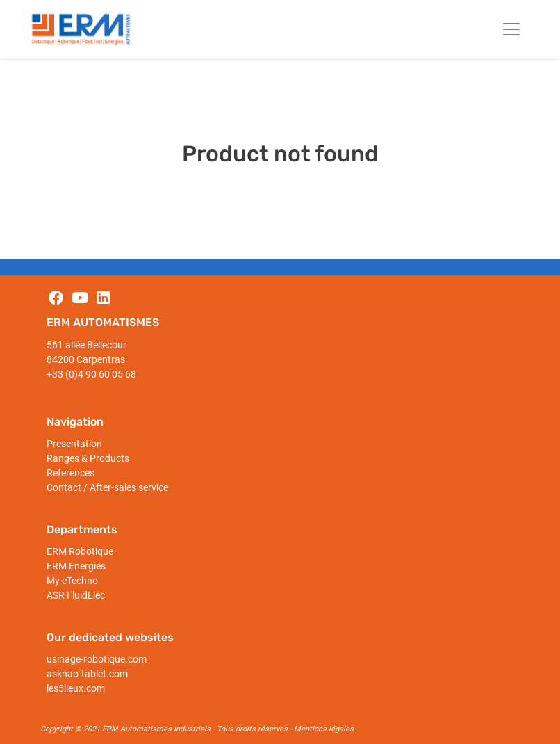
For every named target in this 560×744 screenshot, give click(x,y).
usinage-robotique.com (97, 659)
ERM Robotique (80, 551)
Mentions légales (324, 729)
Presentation (74, 444)
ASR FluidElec (76, 595)
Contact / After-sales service (107, 487)
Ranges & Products (88, 458)
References (71, 473)
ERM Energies (76, 566)
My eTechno (72, 581)
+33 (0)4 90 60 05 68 (91, 374)
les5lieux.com (76, 688)
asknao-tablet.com (87, 674)
